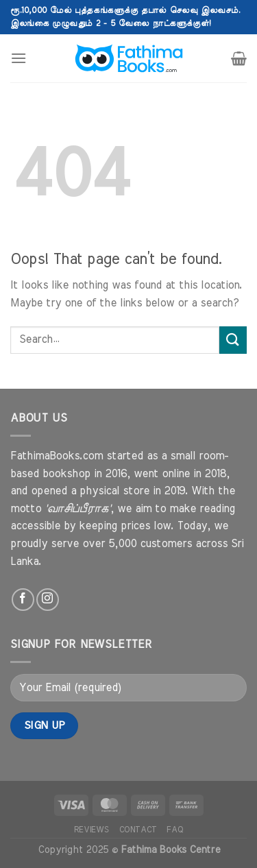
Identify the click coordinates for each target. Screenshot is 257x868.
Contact (138, 830)
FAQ (175, 830)
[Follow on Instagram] (48, 600)
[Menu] (19, 58)
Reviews (91, 830)
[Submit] (233, 340)
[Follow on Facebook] (23, 600)
